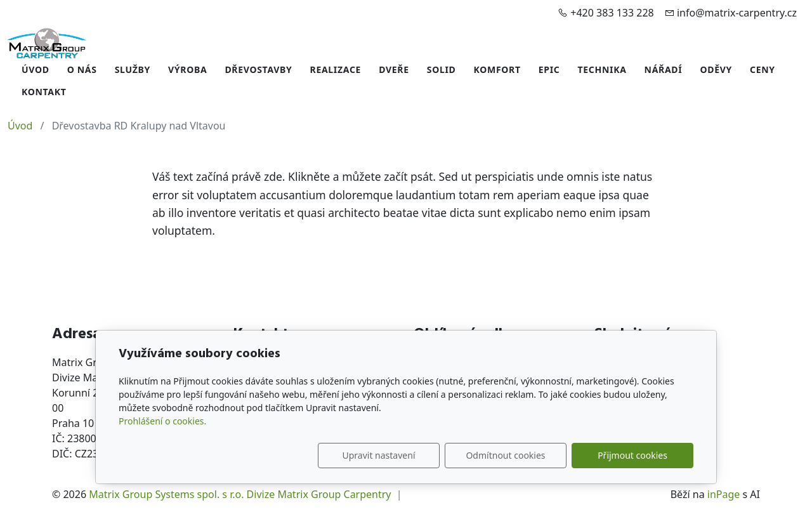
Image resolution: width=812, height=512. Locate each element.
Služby (133, 69)
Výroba (187, 69)
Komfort (497, 69)
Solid (442, 69)
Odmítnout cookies (505, 455)
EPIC (549, 69)
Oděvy (716, 69)
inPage (724, 494)
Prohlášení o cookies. (162, 421)
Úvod (36, 69)
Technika (602, 69)
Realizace (336, 69)
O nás (82, 69)
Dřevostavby (258, 69)
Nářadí (664, 69)
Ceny (763, 69)
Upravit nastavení (378, 455)
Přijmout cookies (632, 455)
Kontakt (44, 92)
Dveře (394, 69)
